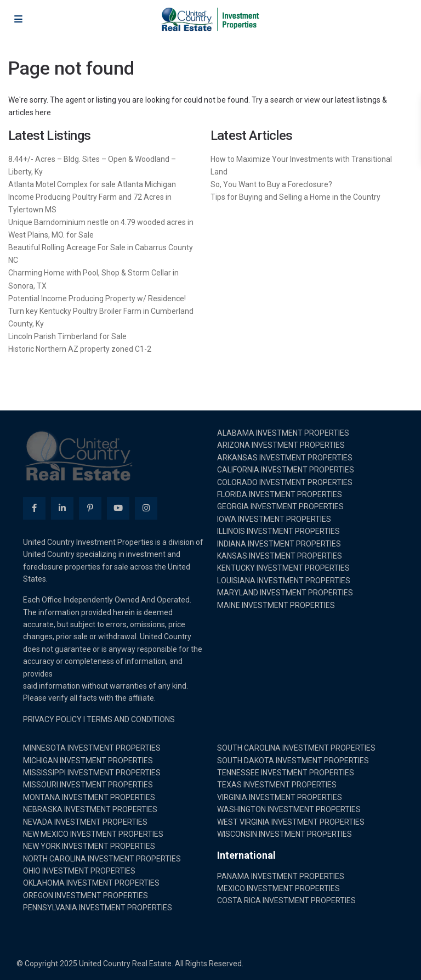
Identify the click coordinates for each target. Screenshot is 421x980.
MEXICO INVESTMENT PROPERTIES (278, 888)
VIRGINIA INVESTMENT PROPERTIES (280, 797)
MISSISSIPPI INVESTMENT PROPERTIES (92, 773)
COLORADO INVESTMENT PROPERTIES (285, 482)
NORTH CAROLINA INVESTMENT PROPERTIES (102, 859)
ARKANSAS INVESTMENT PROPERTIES (285, 458)
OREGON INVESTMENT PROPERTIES (86, 895)
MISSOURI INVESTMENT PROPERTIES (88, 785)
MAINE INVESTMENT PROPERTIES (276, 605)
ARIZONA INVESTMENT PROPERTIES (281, 445)
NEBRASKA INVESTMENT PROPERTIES (90, 809)
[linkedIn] (62, 508)
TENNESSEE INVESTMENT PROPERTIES (286, 773)
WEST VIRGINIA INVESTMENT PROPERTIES (291, 822)
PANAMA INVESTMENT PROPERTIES (281, 876)
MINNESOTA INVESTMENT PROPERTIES (92, 748)
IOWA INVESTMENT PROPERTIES (274, 519)
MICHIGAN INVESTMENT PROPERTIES (88, 761)
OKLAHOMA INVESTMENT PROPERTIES (91, 883)
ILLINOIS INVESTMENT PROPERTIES (278, 531)
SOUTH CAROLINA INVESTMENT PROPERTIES (296, 748)
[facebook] (34, 508)
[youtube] (118, 508)
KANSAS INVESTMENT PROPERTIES (280, 556)
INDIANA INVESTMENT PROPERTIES (279, 544)
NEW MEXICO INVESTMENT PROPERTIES (93, 834)
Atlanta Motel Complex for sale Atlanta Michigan (92, 184)
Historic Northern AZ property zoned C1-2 (80, 349)
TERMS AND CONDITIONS (131, 719)
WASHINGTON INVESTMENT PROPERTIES (289, 809)
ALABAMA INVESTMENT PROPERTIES (283, 433)
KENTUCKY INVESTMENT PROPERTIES (283, 568)
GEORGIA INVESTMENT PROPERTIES (280, 506)
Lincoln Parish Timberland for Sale (67, 336)
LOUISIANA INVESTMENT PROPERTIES (284, 581)
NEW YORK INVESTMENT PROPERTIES (89, 846)
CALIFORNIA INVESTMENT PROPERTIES (286, 470)
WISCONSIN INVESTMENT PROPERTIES (285, 834)
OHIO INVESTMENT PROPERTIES (79, 871)
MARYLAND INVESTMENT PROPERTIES (285, 593)
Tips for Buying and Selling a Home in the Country (295, 197)
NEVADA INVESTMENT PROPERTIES (85, 822)
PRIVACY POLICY (52, 719)
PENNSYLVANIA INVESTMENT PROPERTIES (98, 908)
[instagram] (146, 508)
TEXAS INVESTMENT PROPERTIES (277, 785)
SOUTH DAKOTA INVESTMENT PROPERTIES (293, 761)
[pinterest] (90, 508)
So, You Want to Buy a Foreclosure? (271, 184)
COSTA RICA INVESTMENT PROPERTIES (286, 900)
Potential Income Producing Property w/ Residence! (97, 298)
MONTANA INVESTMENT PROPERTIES (89, 797)
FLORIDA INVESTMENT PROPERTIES (280, 494)
